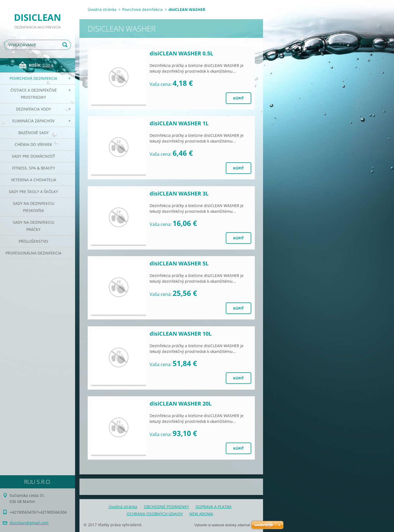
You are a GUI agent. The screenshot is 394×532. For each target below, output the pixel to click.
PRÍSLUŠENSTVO (33, 241)
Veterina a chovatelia (34, 180)
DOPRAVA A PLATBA (214, 507)
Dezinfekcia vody (33, 109)
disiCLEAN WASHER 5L (179, 263)
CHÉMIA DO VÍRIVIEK (33, 144)
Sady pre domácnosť (33, 156)
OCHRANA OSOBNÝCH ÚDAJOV (155, 514)
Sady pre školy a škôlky (33, 192)
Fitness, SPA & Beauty (34, 168)
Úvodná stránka (102, 9)
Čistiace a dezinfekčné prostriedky (34, 94)
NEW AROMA (201, 514)
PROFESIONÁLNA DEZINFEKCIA (33, 253)
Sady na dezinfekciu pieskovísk (34, 207)
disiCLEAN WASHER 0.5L (181, 53)
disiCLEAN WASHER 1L (179, 123)
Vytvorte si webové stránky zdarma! (222, 525)
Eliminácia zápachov (33, 121)
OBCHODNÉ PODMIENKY (166, 507)
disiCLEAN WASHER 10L (181, 334)
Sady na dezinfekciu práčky (34, 226)
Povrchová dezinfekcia (33, 78)
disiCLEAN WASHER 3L (179, 193)
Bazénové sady (34, 133)
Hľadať (66, 45)
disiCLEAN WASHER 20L (181, 404)
